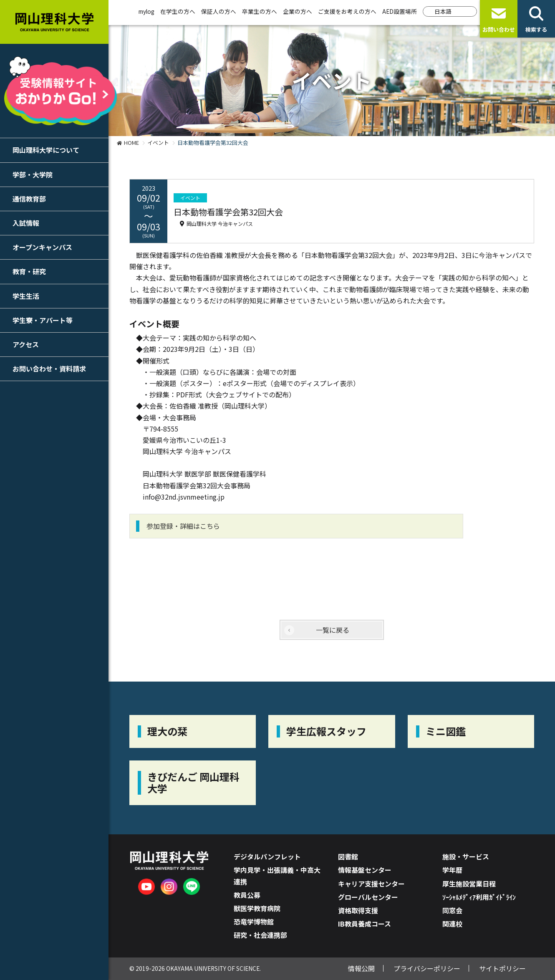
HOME (131, 143)
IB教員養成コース (365, 924)
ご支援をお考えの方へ (347, 11)
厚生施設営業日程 (469, 884)
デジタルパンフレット (267, 856)
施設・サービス (466, 856)
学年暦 (452, 870)
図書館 (348, 856)
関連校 (452, 924)
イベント (158, 143)
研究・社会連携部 (260, 935)
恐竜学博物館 (254, 922)
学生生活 (26, 296)
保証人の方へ (219, 11)
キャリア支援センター (371, 884)
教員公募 (247, 895)
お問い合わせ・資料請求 (49, 369)
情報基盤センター (365, 870)
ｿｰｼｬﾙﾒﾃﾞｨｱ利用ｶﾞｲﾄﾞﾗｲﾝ (479, 897)
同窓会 (452, 910)
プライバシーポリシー (427, 968)
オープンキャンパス (42, 247)
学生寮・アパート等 (43, 320)
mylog (146, 11)
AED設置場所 (400, 11)
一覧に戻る (333, 630)
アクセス (26, 344)
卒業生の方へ (260, 11)
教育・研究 (29, 271)
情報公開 (361, 968)
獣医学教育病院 (257, 908)
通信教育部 (29, 199)
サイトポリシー (502, 968)
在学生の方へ (178, 11)
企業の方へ (298, 11)
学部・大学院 (33, 174)
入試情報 (26, 223)
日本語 (443, 11)
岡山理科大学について (46, 150)
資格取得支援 (358, 910)
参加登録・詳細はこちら (183, 526)
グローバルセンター (368, 897)
